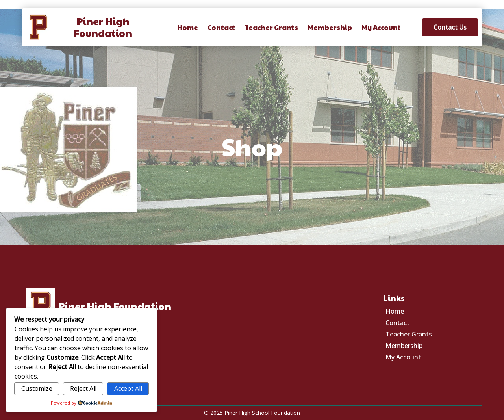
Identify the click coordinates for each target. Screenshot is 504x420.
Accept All (128, 388)
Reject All (83, 388)
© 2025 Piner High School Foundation (252, 413)
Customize (37, 388)
